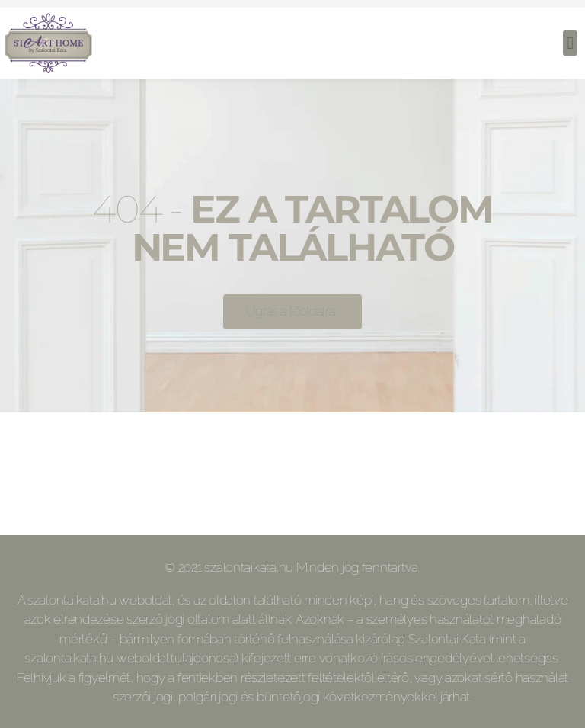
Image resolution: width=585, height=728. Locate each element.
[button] (570, 43)
